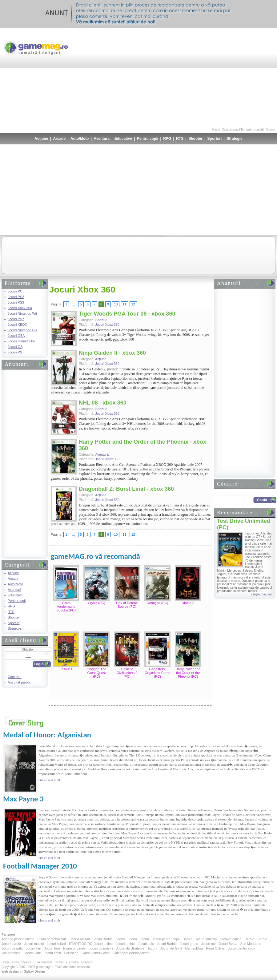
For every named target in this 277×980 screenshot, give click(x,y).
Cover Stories (22, 962)
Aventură (102, 139)
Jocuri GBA (16, 336)
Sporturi (215, 139)
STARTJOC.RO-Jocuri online (91, 944)
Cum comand (230, 129)
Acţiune (41, 139)
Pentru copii (148, 139)
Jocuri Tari (33, 948)
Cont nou (15, 677)
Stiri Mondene (251, 944)
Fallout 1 (66, 669)
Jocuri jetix (146, 944)
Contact (271, 129)
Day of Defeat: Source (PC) (127, 605)
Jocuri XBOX (17, 325)
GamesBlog (194, 948)
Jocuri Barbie (103, 939)
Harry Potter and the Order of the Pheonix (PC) (188, 673)
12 (133, 304)
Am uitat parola (19, 682)
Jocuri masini (80, 939)
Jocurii (152, 948)
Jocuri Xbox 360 (20, 308)
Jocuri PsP (16, 319)
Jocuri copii (52, 953)
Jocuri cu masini (101, 948)
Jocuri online (125, 944)
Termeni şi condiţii (252, 129)
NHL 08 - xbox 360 (103, 403)
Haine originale (74, 948)
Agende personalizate (18, 939)
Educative (123, 139)
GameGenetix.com (96, 953)
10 (116, 304)
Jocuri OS (15, 347)
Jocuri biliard (56, 944)
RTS (180, 139)
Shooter (195, 139)
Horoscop (71, 953)
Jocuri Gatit (32, 953)
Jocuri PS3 (16, 302)
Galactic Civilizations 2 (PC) (127, 673)
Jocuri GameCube (21, 341)
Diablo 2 (188, 603)
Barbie (187, 939)
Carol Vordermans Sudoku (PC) (66, 607)
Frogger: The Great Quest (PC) (96, 673)
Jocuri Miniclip (206, 939)
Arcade (59, 139)
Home (216, 129)
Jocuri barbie (11, 944)
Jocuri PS (15, 352)
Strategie (234, 139)
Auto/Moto (80, 139)
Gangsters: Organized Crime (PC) (157, 673)
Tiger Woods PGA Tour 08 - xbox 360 (127, 314)
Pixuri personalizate (52, 939)
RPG (167, 139)
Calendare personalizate (131, 953)
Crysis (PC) (96, 603)
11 (124, 304)
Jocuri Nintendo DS (22, 330)
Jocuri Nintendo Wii (22, 313)
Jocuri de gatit (12, 948)
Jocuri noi (208, 944)
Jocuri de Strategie (130, 948)
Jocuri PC (15, 291)
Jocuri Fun (52, 948)
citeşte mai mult (262, 594)
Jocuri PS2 (16, 297)
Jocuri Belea (228, 944)
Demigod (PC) (158, 603)
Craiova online (231, 939)
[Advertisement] (223, 77)
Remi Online (215, 948)
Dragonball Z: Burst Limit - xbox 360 (126, 489)
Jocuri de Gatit (171, 948)
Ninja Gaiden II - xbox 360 (112, 353)
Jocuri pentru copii (166, 939)
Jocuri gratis (189, 944)
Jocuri (120, 939)
